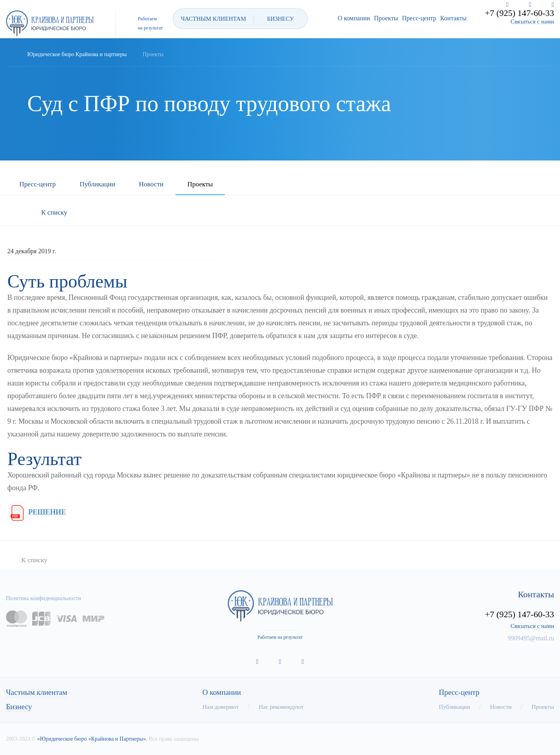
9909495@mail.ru (531, 638)
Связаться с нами (532, 22)
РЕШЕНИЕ (37, 512)
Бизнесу (19, 707)
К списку (54, 212)
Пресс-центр (419, 18)
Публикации (97, 184)
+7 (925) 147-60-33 (519, 13)
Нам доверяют (220, 707)
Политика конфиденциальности (44, 598)
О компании (354, 18)
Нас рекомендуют (281, 707)
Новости (151, 184)
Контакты (453, 18)
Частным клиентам (37, 692)
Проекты (386, 18)
